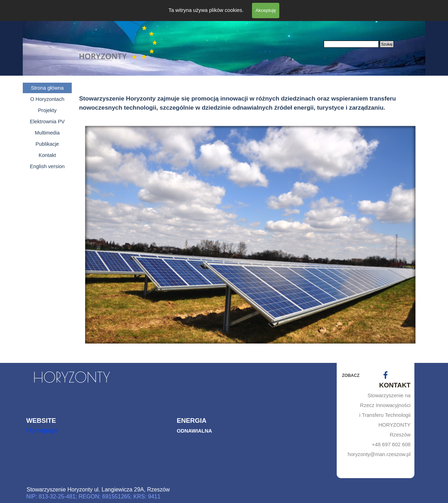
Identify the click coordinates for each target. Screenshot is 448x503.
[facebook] (386, 375)
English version (47, 166)
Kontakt (47, 155)
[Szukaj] (351, 44)
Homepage (42, 430)
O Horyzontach (47, 99)
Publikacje (47, 144)
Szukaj (387, 44)
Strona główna (47, 88)
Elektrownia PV (47, 122)
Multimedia (47, 133)
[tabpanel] (250, 96)
